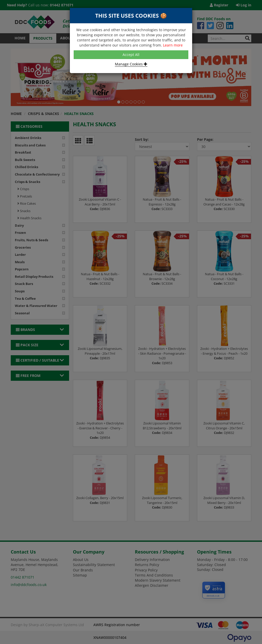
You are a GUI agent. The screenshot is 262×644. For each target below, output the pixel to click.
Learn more (173, 45)
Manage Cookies (131, 64)
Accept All (131, 55)
